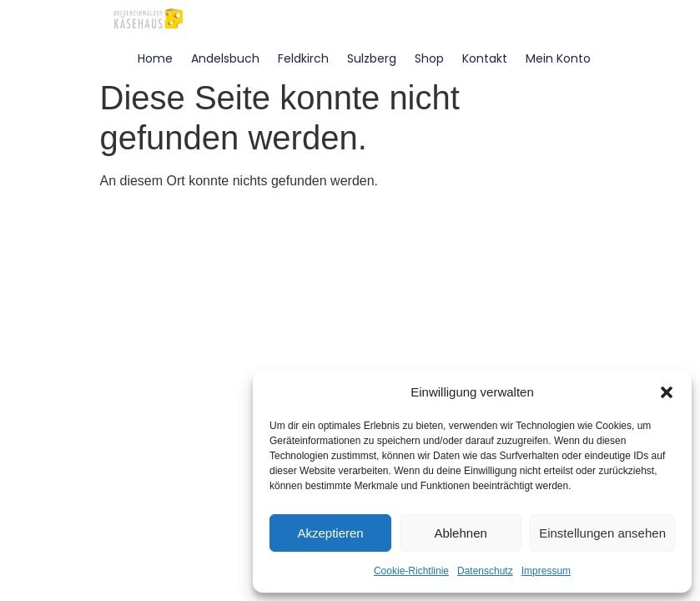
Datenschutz (485, 571)
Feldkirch (303, 58)
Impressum (546, 571)
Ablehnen (460, 533)
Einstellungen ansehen (602, 533)
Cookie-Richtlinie (411, 571)
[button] (667, 392)
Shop (429, 58)
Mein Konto (558, 58)
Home (155, 58)
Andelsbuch (225, 58)
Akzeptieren (330, 533)
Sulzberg (372, 58)
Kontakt (485, 58)
